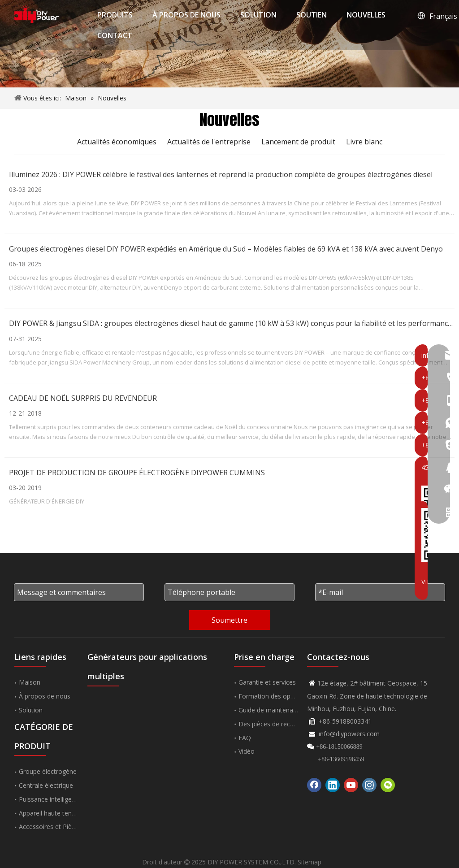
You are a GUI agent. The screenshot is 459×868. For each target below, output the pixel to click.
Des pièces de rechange (273, 724)
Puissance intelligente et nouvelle (67, 799)
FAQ (245, 738)
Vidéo (247, 751)
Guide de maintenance (271, 710)
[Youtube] (351, 785)
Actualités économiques (117, 142)
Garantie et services (267, 682)
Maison (30, 682)
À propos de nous (45, 696)
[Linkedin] (333, 785)
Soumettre (229, 620)
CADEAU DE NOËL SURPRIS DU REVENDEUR (83, 398)
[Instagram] (369, 785)
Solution (31, 710)
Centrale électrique (46, 785)
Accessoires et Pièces (50, 827)
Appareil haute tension (51, 813)
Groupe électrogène (48, 771)
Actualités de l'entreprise (209, 142)
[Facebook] (314, 785)
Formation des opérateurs (277, 696)
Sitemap (310, 862)
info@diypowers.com (349, 734)
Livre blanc (364, 142)
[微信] (388, 785)
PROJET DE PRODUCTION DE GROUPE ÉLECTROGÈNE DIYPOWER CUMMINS (137, 473)
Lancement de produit (298, 142)
